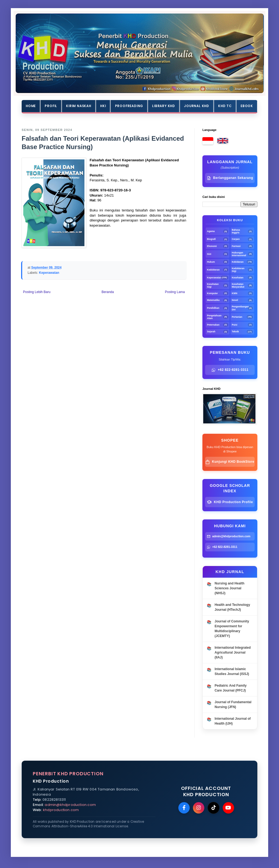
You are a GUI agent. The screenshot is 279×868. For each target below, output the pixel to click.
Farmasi (236, 246)
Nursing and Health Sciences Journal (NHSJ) (229, 588)
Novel (235, 300)
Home (31, 106)
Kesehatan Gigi (213, 285)
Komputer (212, 293)
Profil (51, 106)
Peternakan (213, 325)
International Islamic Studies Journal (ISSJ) (232, 671)
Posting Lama (175, 292)
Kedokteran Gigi (238, 270)
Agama (211, 231)
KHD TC (225, 106)
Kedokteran (213, 270)
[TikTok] (214, 808)
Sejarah (211, 332)
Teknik (235, 332)
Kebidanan (238, 262)
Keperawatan (49, 273)
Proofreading (129, 106)
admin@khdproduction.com (70, 805)
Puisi (235, 325)
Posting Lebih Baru (37, 292)
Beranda (108, 292)
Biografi (211, 239)
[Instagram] (199, 808)
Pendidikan (213, 308)
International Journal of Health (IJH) (233, 721)
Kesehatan (238, 278)
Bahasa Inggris (236, 231)
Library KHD (164, 106)
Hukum (211, 262)
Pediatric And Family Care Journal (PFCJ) (231, 688)
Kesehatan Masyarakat (238, 285)
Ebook (247, 106)
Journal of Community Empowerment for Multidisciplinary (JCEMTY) (232, 629)
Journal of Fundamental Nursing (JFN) (233, 705)
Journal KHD (197, 106)
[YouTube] (228, 808)
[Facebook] (184, 808)
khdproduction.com (61, 810)
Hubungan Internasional (239, 254)
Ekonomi (212, 246)
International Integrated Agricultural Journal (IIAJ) (233, 652)
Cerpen (236, 239)
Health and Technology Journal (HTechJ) (232, 607)
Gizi (209, 254)
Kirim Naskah (79, 106)
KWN (235, 293)
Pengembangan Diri (240, 308)
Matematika (213, 300)
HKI (103, 106)
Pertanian (237, 317)
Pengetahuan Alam (214, 317)
